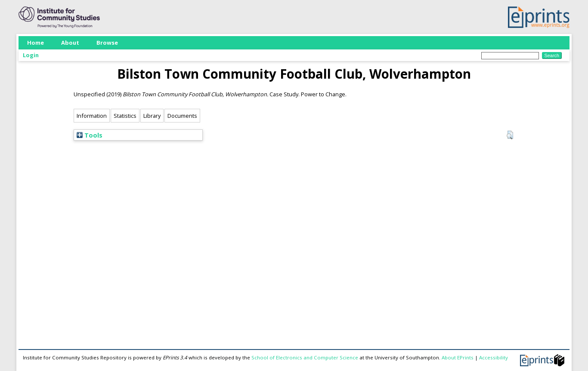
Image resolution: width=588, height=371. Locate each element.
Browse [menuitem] (107, 43)
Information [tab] (92, 116)
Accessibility (494, 357)
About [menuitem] (70, 43)
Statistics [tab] (125, 116)
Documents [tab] (182, 116)
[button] (510, 135)
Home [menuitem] (36, 43)
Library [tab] (152, 116)
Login (31, 55)
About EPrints (458, 357)
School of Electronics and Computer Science (305, 357)
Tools (90, 135)
